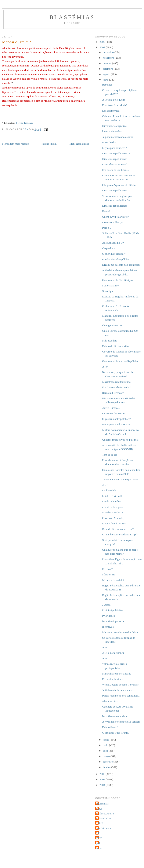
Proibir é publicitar (112, 610)
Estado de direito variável (116, 346)
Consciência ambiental (115, 164)
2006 (103, 774)
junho (106, 740)
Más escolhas (109, 341)
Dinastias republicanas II (116, 190)
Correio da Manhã (24, 123)
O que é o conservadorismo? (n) (120, 534)
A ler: (105, 367)
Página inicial (49, 144)
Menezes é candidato (114, 580)
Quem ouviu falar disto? (115, 217)
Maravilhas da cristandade (116, 674)
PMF (99, 838)
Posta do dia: (109, 142)
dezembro (109, 52)
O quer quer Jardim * (114, 254)
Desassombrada (111, 111)
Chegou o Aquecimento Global (119, 185)
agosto (107, 74)
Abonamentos (110, 701)
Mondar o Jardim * (113, 512)
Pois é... (106, 228)
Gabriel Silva (104, 818)
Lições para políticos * (115, 148)
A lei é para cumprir (113, 653)
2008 (103, 42)
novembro (109, 58)
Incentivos (108, 627)
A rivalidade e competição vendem (121, 722)
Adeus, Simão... (111, 408)
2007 (103, 47)
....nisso (106, 605)
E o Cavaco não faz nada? (116, 387)
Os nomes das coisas (113, 413)
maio (106, 745)
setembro (108, 69)
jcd (98, 843)
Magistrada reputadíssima (116, 382)
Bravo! (106, 211)
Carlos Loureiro (105, 813)
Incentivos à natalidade (115, 716)
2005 (103, 779)
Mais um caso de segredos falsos (120, 632)
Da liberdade (109, 490)
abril (106, 751)
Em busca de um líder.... (115, 170)
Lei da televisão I (112, 501)
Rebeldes (107, 85)
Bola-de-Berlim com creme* (118, 529)
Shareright (108, 291)
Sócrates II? (109, 574)
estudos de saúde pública (116, 259)
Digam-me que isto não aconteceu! (121, 265)
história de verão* (112, 131)
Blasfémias (72, 17)
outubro (108, 63)
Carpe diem (108, 248)
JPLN (100, 823)
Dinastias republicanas (114, 206)
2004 (103, 785)
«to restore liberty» (113, 222)
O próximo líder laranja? (116, 733)
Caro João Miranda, (113, 518)
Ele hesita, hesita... (112, 679)
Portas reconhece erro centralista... (121, 696)
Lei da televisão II (112, 496)
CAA (99, 809)
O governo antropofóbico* (117, 419)
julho (106, 80)
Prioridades (108, 616)
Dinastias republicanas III (116, 159)
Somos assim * (110, 285)
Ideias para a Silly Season (116, 424)
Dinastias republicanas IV (116, 153)
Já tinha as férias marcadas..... (118, 690)
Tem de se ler (109, 455)
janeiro (107, 767)
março (107, 756)
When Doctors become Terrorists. (121, 685)
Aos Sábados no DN (113, 243)
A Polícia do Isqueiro (114, 100)
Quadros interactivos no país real (120, 440)
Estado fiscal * (110, 727)
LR (98, 833)
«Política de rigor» (112, 507)
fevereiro (108, 762)
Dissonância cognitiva (114, 126)
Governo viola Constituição (117, 280)
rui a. (99, 848)
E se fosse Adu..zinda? (114, 105)
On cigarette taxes (112, 325)
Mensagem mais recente (15, 144)
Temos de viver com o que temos (120, 479)
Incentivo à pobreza (113, 621)
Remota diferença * (113, 393)
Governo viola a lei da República (120, 361)
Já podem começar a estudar (118, 137)
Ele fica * (107, 569)
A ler (105, 647)
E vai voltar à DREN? (114, 523)
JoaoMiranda (104, 828)
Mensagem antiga (79, 144)
